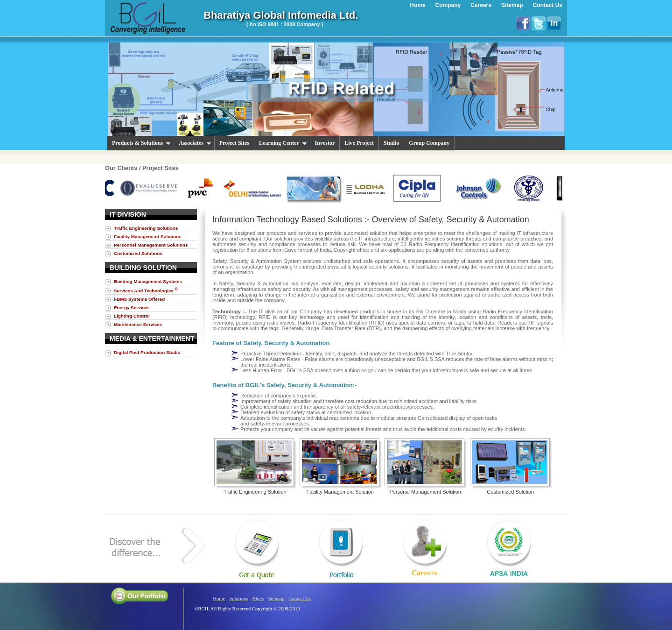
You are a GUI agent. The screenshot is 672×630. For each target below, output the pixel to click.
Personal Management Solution (425, 492)
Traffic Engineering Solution (255, 492)
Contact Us (300, 598)
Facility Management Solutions (148, 237)
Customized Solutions (138, 253)
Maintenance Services (138, 324)
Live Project (359, 143)
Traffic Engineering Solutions (146, 228)
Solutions (238, 598)
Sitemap (276, 598)
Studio (391, 143)
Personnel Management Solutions (151, 245)
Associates (195, 143)
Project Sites (234, 143)
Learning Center (283, 143)
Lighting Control (132, 316)
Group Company (429, 143)
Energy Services (132, 308)
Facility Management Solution (340, 492)
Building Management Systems (148, 281)
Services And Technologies (146, 290)
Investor (325, 143)
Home (219, 598)
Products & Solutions (141, 143)
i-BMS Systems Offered (139, 299)
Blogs (258, 598)
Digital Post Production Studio (147, 352)
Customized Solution (510, 492)
